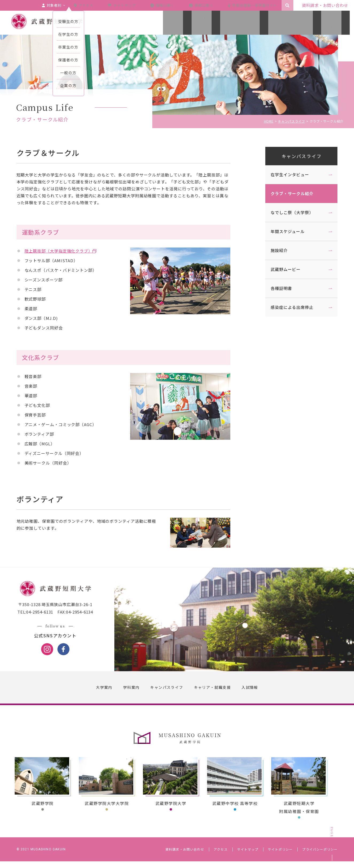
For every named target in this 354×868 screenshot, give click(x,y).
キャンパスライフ (296, 156)
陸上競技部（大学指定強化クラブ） (64, 251)
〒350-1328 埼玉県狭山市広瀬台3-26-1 (61, 611)
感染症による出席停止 (287, 307)
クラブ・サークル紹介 (287, 193)
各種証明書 (276, 288)
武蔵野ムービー (280, 269)
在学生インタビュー (284, 174)
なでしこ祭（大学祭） (287, 212)
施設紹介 (274, 250)
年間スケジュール (282, 231)
